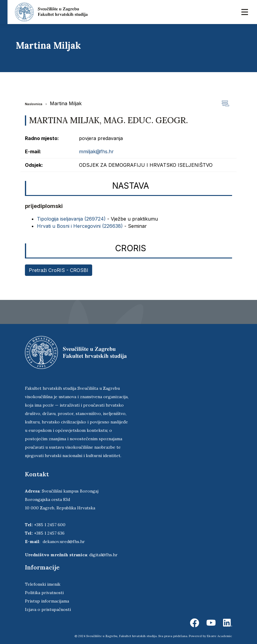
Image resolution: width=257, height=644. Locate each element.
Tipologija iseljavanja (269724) (71, 219)
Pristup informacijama (47, 601)
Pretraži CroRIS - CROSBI (59, 270)
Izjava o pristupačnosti (48, 609)
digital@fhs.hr (103, 555)
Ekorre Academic (219, 636)
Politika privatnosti (44, 593)
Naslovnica (34, 104)
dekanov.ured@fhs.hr (64, 542)
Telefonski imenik (43, 584)
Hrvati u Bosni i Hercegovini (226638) (80, 226)
